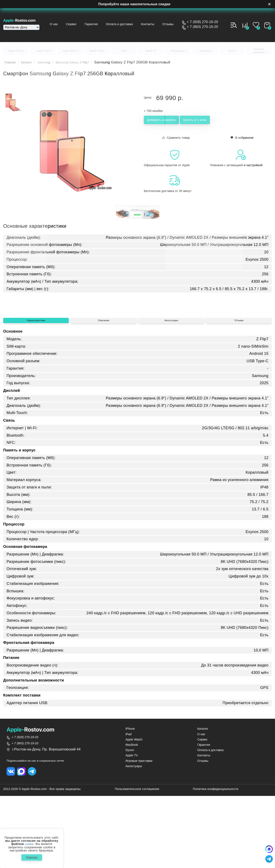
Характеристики (36, 378)
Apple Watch (134, 813)
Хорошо (32, 856)
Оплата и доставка (137, 20)
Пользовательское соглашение (137, 863)
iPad (128, 807)
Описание (104, 378)
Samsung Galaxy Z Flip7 (84, 64)
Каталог (30, 64)
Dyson (130, 823)
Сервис (88, 20)
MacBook (132, 818)
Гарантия (108, 20)
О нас (69, 20)
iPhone (130, 802)
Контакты (166, 20)
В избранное (242, 139)
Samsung (50, 64)
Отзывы (119, 28)
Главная (11, 64)
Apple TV (132, 829)
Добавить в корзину (169, 123)
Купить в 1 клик (218, 123)
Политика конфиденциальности (216, 863)
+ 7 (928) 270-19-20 (202, 22)
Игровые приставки (139, 834)
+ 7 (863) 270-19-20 (202, 27)
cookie (29, 842)
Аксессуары (171, 378)
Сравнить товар (176, 139)
